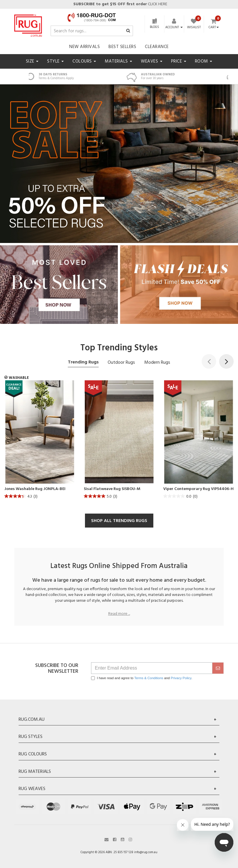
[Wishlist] (194, 24)
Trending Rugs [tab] (83, 362)
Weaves (152, 61)
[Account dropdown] (174, 27)
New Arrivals (85, 47)
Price (179, 61)
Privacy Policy (181, 678)
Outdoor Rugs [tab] (121, 363)
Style (55, 61)
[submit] (218, 668)
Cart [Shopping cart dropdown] (214, 28)
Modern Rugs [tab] (157, 363)
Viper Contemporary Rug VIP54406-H (198, 489)
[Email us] (106, 839)
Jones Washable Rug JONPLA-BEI (35, 489)
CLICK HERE (120, 4)
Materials (118, 61)
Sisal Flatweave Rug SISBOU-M (112, 489)
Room (204, 61)
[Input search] (92, 31)
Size (32, 61)
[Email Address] (152, 668)
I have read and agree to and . (142, 678)
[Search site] (128, 31)
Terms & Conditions (149, 678)
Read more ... (119, 614)
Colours (84, 61)
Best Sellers (122, 47)
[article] (40, 441)
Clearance (157, 47)
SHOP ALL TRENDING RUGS (119, 521)
